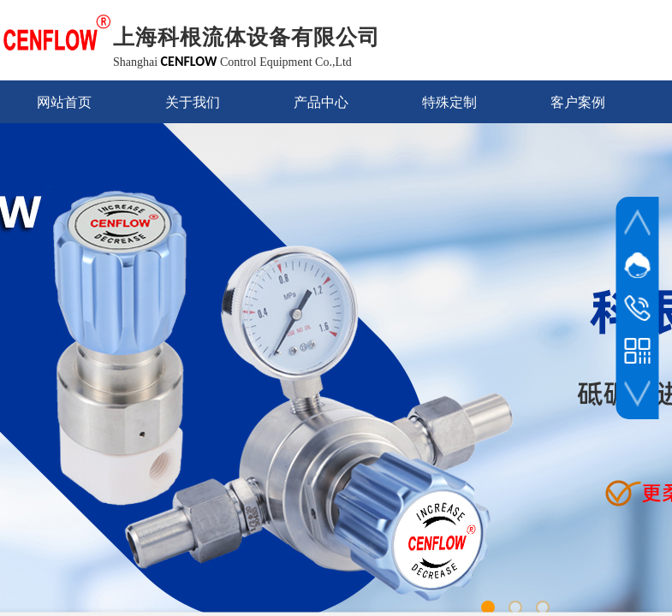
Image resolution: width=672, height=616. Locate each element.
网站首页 (64, 102)
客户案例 (578, 102)
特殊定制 (449, 102)
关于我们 (193, 102)
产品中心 (321, 102)
